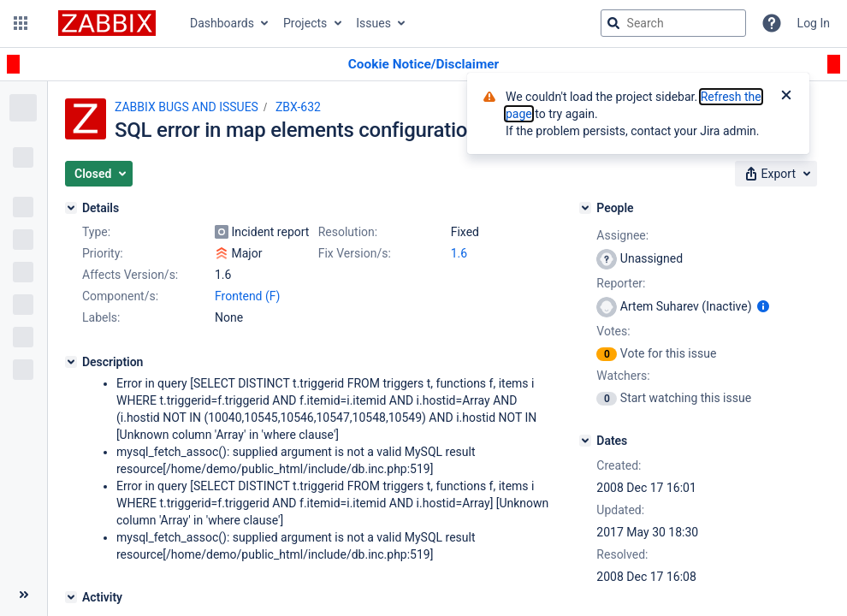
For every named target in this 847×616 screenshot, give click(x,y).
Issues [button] (373, 23)
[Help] (772, 23)
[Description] (71, 362)
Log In (814, 23)
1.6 (459, 253)
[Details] (71, 208)
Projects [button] (305, 23)
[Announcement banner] (423, 65)
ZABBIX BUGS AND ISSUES (187, 107)
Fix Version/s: (355, 253)
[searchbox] (673, 23)
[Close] (786, 97)
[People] (585, 208)
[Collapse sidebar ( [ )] (24, 595)
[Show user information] (763, 306)
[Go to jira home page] (107, 23)
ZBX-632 (298, 107)
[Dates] (585, 441)
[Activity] (71, 597)
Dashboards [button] (222, 23)
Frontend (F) (247, 296)
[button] (21, 23)
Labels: (101, 317)
